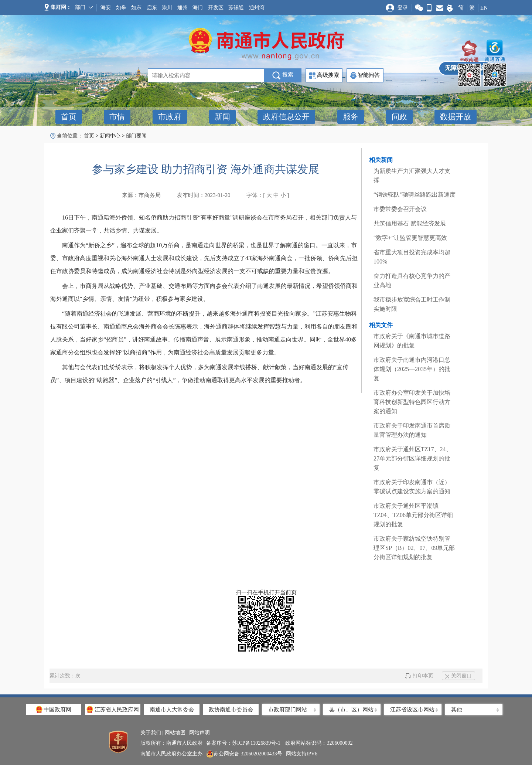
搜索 (283, 75)
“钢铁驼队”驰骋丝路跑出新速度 (415, 195)
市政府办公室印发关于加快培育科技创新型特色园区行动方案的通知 (412, 402)
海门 (198, 8)
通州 (183, 8)
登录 (403, 8)
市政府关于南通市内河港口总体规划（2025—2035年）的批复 (412, 369)
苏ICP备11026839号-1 (257, 743)
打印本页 (419, 676)
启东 (152, 8)
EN (484, 8)
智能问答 (365, 75)
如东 (136, 8)
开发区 (216, 8)
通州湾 (257, 8)
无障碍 (454, 68)
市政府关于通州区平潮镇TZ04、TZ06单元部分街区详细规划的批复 (413, 515)
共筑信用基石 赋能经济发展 (410, 223)
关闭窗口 (458, 676)
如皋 (121, 8)
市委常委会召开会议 (400, 209)
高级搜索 (324, 76)
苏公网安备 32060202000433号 (244, 754)
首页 (89, 136)
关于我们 (151, 733)
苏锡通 (236, 8)
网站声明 (199, 733)
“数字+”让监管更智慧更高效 (410, 238)
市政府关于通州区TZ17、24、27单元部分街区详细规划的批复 (413, 458)
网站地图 (175, 733)
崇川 (167, 8)
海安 (106, 8)
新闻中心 (110, 136)
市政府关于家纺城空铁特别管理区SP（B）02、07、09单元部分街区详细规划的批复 (414, 548)
